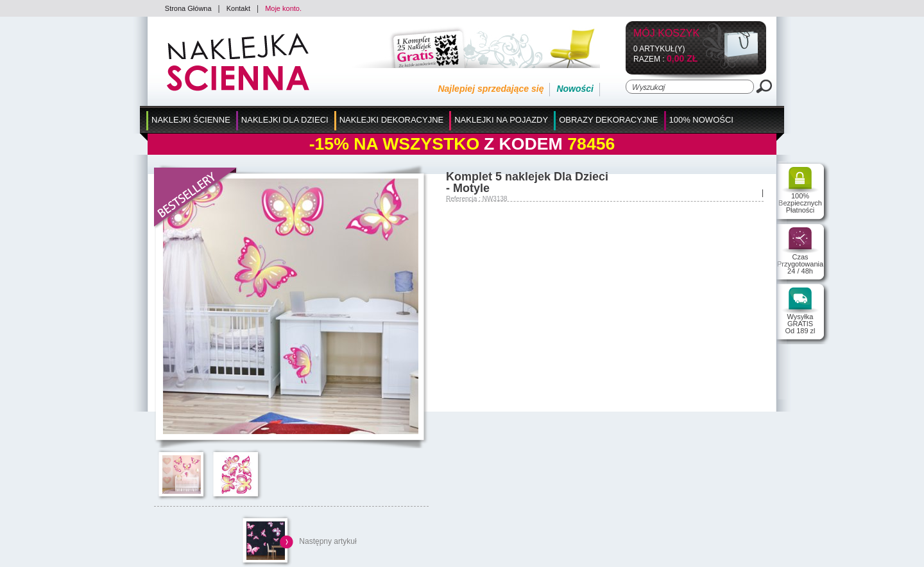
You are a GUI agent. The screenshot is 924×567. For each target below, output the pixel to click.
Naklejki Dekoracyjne (392, 120)
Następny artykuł (328, 541)
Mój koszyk (666, 34)
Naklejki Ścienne (191, 120)
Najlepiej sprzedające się (491, 89)
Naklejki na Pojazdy (501, 120)
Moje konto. (283, 8)
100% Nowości (701, 120)
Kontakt (238, 8)
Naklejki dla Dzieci (285, 120)
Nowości (575, 89)
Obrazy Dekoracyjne (608, 120)
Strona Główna (188, 8)
